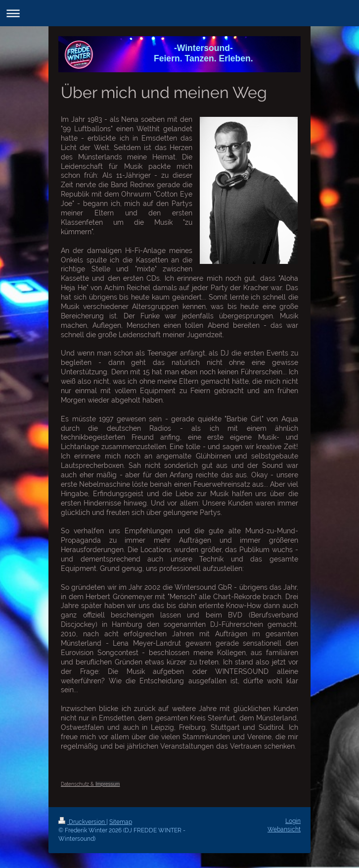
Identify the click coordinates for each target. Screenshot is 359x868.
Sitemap (121, 822)
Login (293, 821)
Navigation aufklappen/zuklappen (179, 13)
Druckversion (82, 822)
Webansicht (284, 829)
